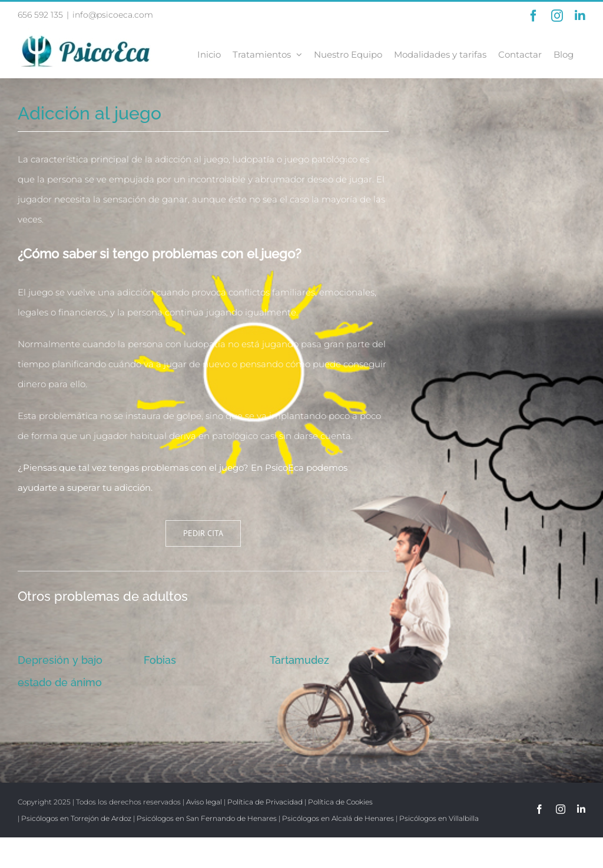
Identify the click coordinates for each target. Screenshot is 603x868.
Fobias (160, 660)
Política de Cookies (340, 802)
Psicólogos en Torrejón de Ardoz (76, 818)
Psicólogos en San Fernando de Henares (207, 818)
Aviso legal (204, 802)
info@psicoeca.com (113, 15)
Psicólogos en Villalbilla (439, 818)
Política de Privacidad (265, 802)
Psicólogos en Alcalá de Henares (338, 818)
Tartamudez (299, 660)
